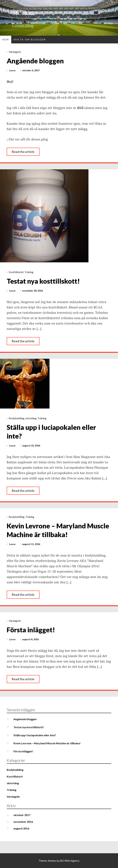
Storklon (24, 13)
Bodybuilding (17, 418)
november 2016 (23, 822)
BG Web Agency (70, 861)
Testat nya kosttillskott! (43, 281)
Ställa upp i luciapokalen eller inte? (35, 735)
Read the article (23, 152)
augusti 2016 (21, 828)
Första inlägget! (31, 630)
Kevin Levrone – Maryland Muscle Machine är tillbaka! (47, 743)
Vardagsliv (15, 52)
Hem (6, 39)
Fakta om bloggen (30, 39)
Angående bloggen (35, 61)
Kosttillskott (16, 272)
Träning (29, 272)
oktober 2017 (22, 815)
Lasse (12, 70)
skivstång (31, 418)
